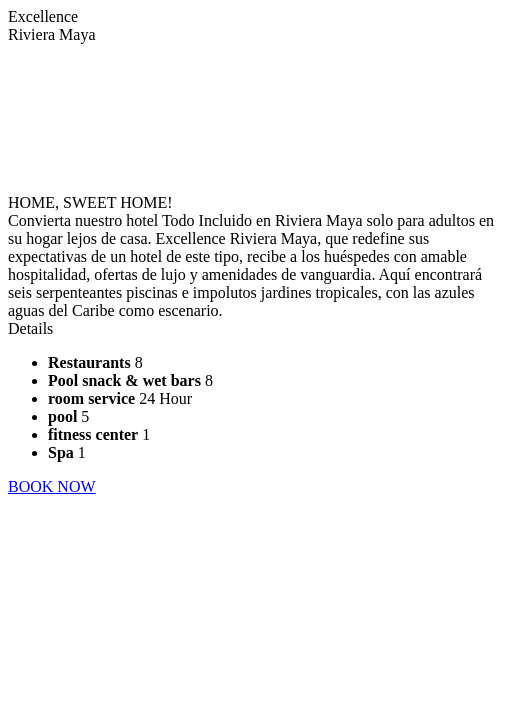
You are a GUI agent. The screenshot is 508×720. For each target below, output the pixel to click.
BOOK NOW (52, 486)
